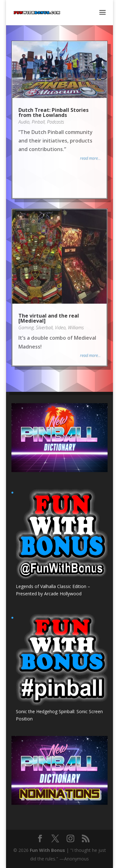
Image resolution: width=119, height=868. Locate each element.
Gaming (26, 328)
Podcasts (56, 122)
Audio (24, 122)
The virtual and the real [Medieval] (49, 318)
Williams (76, 328)
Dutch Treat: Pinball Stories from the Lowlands (53, 112)
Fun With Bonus (47, 850)
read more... (90, 158)
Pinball (38, 122)
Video (60, 328)
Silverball (44, 328)
